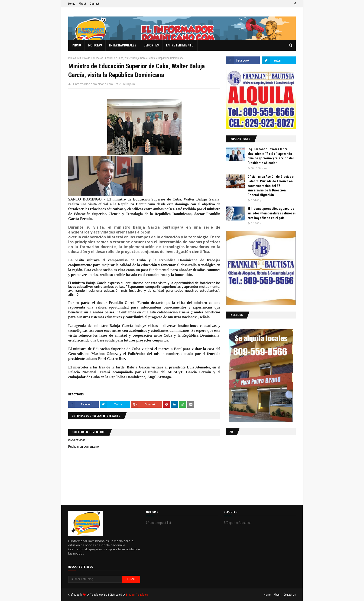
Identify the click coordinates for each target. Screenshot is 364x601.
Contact (94, 4)
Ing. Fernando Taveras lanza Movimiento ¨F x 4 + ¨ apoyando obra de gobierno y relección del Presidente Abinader (271, 156)
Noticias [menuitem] (95, 45)
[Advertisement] (255, 469)
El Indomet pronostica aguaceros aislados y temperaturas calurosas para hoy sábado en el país (272, 213)
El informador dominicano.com (92, 84)
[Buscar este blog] (95, 579)
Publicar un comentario (84, 447)
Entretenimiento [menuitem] (180, 45)
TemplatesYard (99, 595)
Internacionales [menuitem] (123, 45)
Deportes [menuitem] (151, 45)
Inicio (71, 58)
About (82, 4)
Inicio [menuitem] (76, 45)
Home (72, 4)
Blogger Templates (137, 595)
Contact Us (290, 595)
